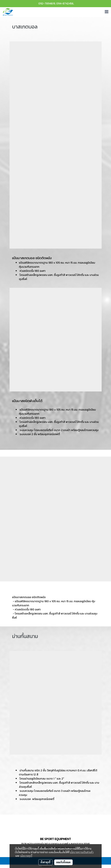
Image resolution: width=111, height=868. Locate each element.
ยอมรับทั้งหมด (63, 862)
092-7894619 (47, 3)
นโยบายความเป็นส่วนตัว (82, 852)
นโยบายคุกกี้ (26, 856)
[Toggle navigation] (107, 12)
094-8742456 (65, 3)
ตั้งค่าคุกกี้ (45, 862)
